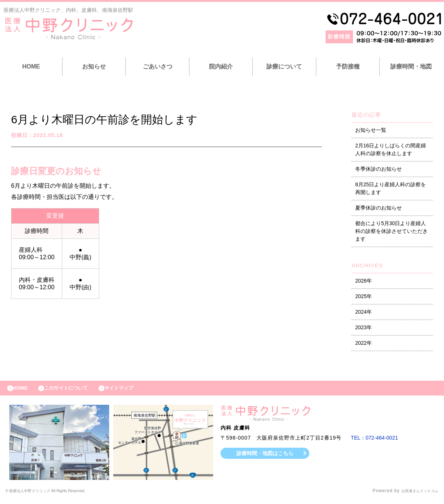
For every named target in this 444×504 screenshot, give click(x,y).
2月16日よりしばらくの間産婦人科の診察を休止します (391, 149)
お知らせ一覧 (371, 130)
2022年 (364, 343)
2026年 (364, 281)
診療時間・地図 (411, 66)
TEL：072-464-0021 (377, 441)
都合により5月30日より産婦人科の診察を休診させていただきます (391, 231)
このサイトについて (75, 390)
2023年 (364, 327)
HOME (31, 66)
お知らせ (94, 66)
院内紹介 (221, 66)
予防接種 (348, 66)
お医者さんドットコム (414, 495)
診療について (284, 66)
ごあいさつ (158, 66)
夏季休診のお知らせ (379, 208)
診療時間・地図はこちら (265, 457)
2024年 (364, 312)
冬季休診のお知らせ (379, 169)
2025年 (364, 296)
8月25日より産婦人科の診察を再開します (391, 188)
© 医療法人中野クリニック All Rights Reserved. (59, 495)
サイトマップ (135, 390)
